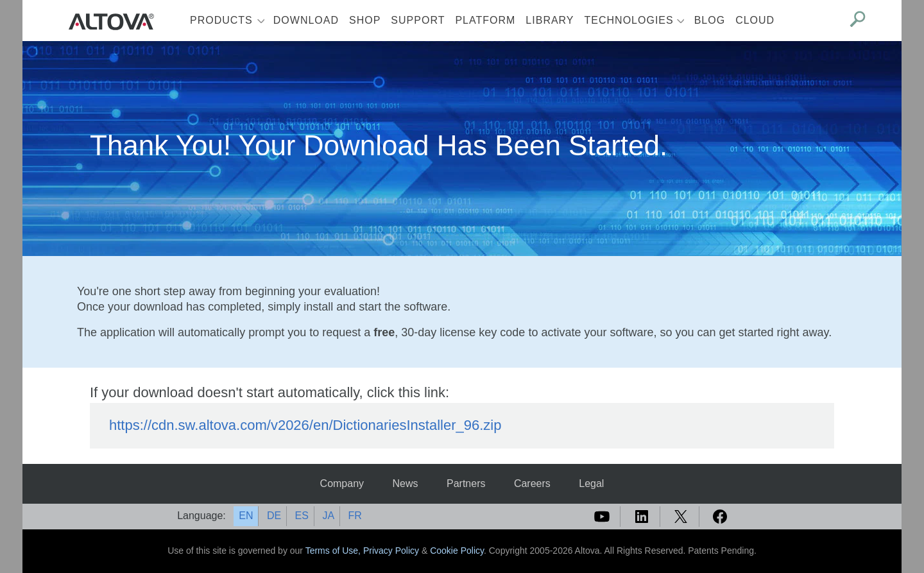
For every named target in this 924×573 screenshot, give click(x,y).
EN (246, 516)
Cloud (755, 20)
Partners (466, 483)
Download (306, 20)
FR (355, 516)
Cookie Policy (457, 551)
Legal (591, 483)
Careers (532, 483)
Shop (365, 20)
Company (342, 483)
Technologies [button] (629, 20)
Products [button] (221, 20)
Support (418, 20)
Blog (710, 20)
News (406, 483)
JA (328, 516)
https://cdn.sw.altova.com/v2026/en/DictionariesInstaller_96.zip (305, 425)
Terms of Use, (334, 551)
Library (550, 20)
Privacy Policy (391, 551)
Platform (485, 20)
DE (274, 516)
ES (302, 516)
